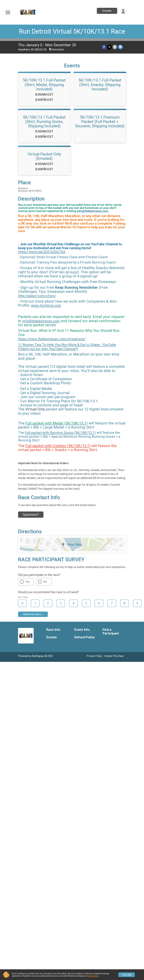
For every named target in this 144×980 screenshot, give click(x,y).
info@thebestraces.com (92, 211)
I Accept (127, 975)
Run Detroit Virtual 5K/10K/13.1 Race (72, 31)
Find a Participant (111, 632)
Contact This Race (114, 656)
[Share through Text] (120, 47)
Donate (107, 11)
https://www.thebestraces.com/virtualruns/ (52, 339)
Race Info (53, 630)
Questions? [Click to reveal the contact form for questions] (31, 515)
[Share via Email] (115, 47)
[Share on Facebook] (104, 47)
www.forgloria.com (46, 305)
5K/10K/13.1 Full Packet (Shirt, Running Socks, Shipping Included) (44, 122)
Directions (58, 49)
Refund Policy (85, 637)
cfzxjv (51, 296)
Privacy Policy (94, 656)
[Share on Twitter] (109, 47)
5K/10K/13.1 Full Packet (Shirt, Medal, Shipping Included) (44, 85)
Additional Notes (32, 614)
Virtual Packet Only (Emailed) (44, 156)
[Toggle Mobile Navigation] (8, 13)
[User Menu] (123, 11)
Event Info (82, 630)
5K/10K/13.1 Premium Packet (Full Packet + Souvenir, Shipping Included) (100, 122)
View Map (72, 544)
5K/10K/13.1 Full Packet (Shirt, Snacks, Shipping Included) (100, 85)
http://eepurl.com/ (32, 296)
